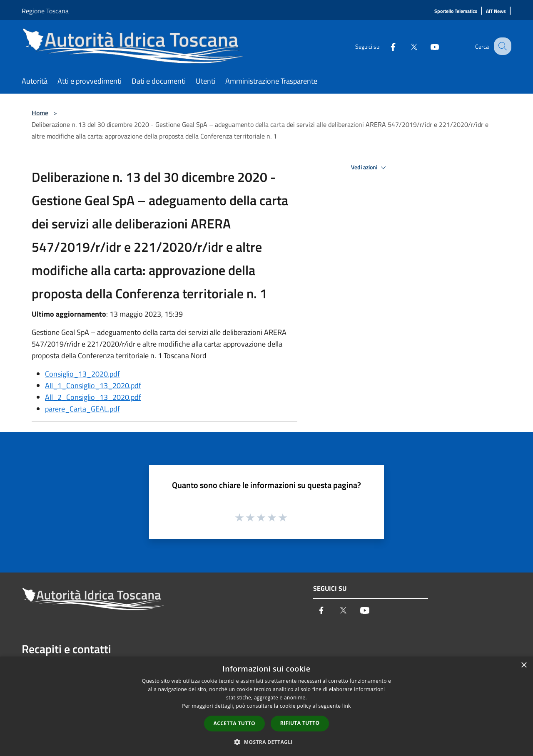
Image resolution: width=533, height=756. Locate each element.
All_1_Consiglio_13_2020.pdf (93, 385)
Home (40, 113)
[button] (266, 742)
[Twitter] (406, 46)
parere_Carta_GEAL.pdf (82, 409)
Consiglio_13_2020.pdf (82, 374)
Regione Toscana (45, 11)
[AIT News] (496, 11)
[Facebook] (386, 46)
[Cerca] (501, 46)
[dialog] (266, 706)
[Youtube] (427, 46)
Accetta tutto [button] (234, 723)
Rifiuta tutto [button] (300, 723)
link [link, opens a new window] (347, 706)
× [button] (524, 666)
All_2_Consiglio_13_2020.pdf (93, 397)
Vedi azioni (370, 168)
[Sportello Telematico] (456, 11)
